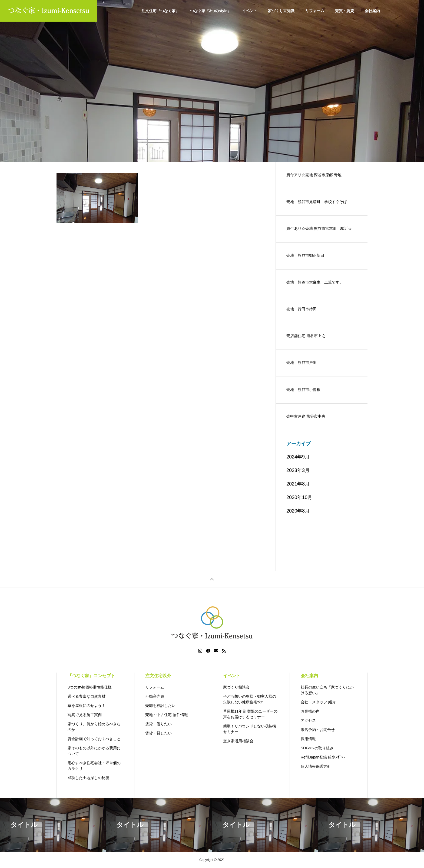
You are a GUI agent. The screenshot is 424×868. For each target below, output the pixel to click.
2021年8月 (298, 484)
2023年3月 (298, 470)
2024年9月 (298, 457)
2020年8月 (298, 511)
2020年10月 (299, 497)
